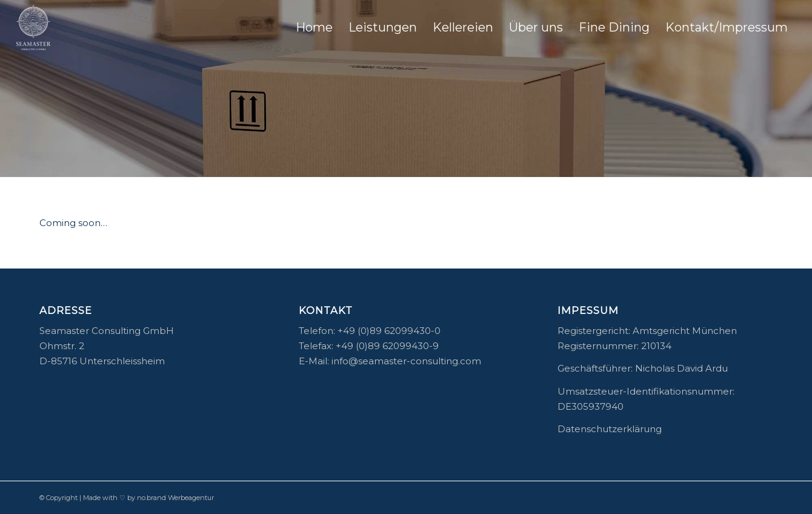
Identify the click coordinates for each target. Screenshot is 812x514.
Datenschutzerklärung (610, 429)
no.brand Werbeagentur (175, 498)
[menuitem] (314, 27)
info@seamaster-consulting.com (406, 361)
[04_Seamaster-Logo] (34, 27)
